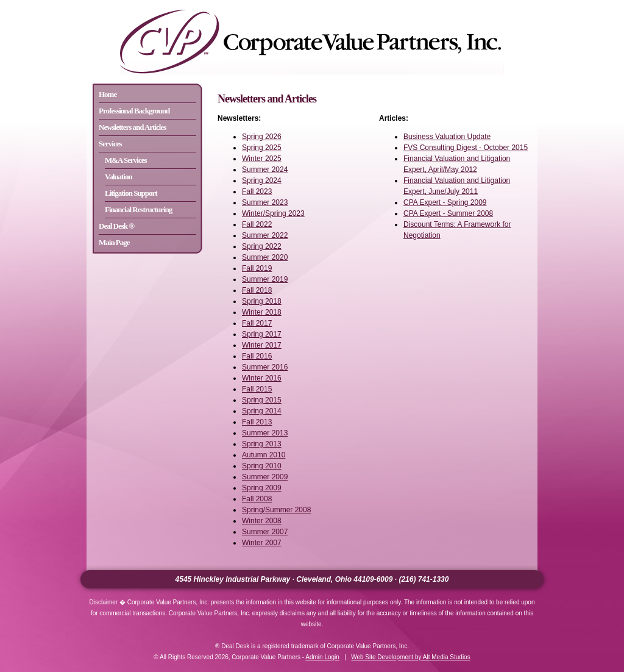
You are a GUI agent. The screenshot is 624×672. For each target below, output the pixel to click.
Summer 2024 (265, 170)
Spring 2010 (262, 466)
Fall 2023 (257, 191)
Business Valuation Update (447, 137)
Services (110, 144)
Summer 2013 (265, 433)
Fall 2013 (257, 422)
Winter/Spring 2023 (273, 213)
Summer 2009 (265, 477)
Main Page (114, 242)
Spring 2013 (262, 444)
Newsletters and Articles (132, 127)
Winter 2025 (262, 159)
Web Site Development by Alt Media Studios (410, 657)
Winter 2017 (262, 345)
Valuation (119, 177)
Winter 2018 (262, 312)
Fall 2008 (257, 499)
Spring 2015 (262, 400)
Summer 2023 (265, 202)
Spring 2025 (262, 148)
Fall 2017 (257, 323)
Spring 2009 (262, 488)
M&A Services (126, 160)
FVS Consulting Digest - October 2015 (466, 148)
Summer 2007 (265, 532)
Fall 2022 (257, 224)
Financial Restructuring (138, 209)
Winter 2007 (262, 543)
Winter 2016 (262, 378)
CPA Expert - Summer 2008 (448, 213)
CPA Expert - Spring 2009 (445, 202)
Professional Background (134, 111)
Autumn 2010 (264, 455)
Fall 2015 (257, 389)
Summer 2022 (265, 235)
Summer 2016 (265, 367)
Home (108, 94)
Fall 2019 (257, 268)
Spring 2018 (262, 301)
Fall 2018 (257, 290)
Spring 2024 (262, 181)
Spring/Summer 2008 (276, 510)
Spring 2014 (262, 411)
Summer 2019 (265, 279)
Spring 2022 (262, 246)
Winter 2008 (262, 521)
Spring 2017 (262, 334)
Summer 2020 (265, 257)
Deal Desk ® (116, 226)
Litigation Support (131, 193)
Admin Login (322, 657)
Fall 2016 (257, 356)
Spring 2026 (262, 137)
